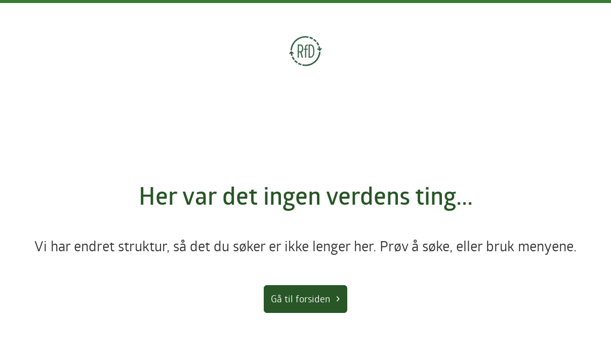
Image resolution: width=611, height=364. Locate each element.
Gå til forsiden (300, 299)
